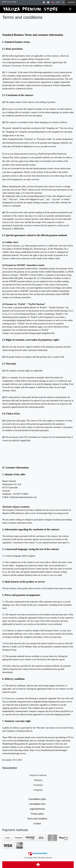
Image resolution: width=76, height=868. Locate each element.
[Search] (63, 2)
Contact (37, 824)
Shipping (38, 780)
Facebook (38, 785)
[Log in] (44, 2)
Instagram (38, 790)
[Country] (53, 2)
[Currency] (58, 2)
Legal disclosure (37, 809)
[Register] (48, 2)
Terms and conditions (37, 819)
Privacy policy (37, 814)
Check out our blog (9, 2)
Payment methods (38, 775)
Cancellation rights (37, 799)
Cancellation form (37, 804)
